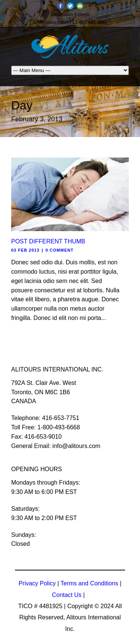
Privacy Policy (37, 583)
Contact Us (67, 595)
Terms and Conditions (89, 583)
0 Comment (60, 250)
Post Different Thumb (48, 241)
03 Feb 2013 (25, 250)
